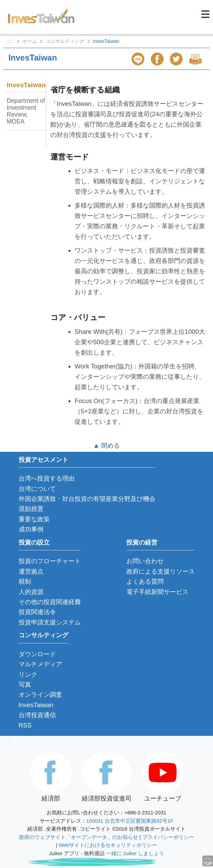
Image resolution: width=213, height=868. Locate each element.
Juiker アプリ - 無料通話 (77, 853)
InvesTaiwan (26, 85)
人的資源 (31, 592)
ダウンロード (37, 654)
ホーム (30, 41)
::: (10, 741)
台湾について (37, 489)
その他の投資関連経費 (50, 602)
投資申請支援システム (50, 622)
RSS (25, 725)
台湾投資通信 (37, 715)
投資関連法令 (37, 612)
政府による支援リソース (161, 571)
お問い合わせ (145, 561)
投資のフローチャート (50, 561)
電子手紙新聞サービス (157, 592)
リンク (28, 674)
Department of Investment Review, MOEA (26, 111)
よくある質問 (145, 581)
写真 (25, 684)
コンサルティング (65, 41)
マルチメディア (40, 664)
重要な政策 (34, 519)
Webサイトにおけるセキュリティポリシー (108, 845)
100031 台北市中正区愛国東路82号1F (130, 821)
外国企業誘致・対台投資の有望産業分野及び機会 (87, 499)
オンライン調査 (40, 695)
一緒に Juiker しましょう (135, 853)
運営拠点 (31, 571)
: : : (9, 41)
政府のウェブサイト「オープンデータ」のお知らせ (79, 837)
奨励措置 (31, 509)
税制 (25, 581)
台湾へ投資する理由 (47, 478)
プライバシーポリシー (168, 837)
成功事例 (31, 529)
